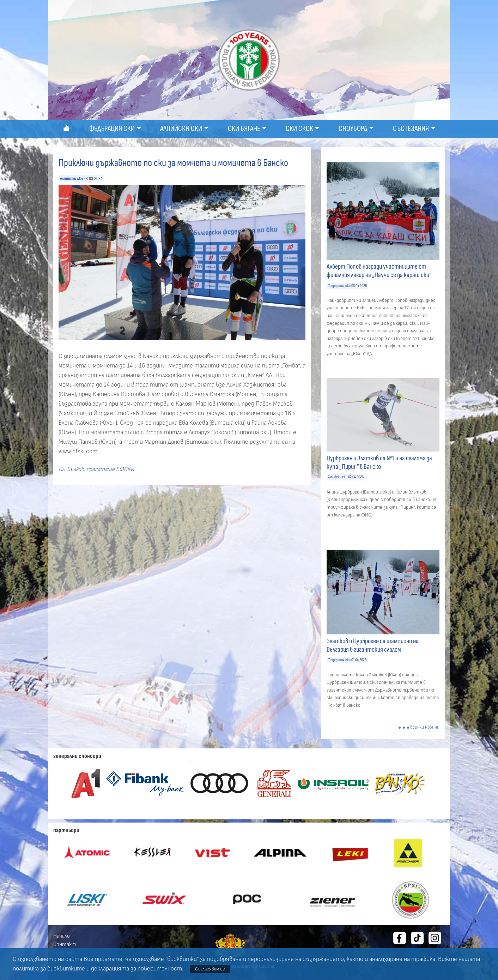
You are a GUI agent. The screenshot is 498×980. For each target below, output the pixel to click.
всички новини (425, 727)
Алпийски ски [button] (181, 129)
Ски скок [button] (299, 129)
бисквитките (66, 969)
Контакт (65, 944)
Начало (62, 936)
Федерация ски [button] (112, 129)
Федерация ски (339, 286)
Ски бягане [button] (244, 129)
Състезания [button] (411, 129)
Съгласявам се (210, 969)
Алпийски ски (71, 178)
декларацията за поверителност (136, 969)
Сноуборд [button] (353, 129)
